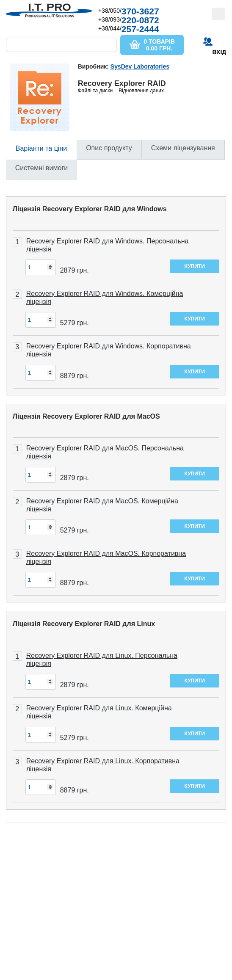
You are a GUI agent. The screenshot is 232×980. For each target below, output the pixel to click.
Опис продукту (109, 148)
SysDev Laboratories (140, 66)
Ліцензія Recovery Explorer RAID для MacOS (86, 416)
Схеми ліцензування (183, 148)
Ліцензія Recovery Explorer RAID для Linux (84, 624)
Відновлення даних (141, 91)
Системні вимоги (41, 168)
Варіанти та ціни (41, 148)
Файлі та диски (95, 91)
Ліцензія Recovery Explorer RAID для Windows (90, 209)
